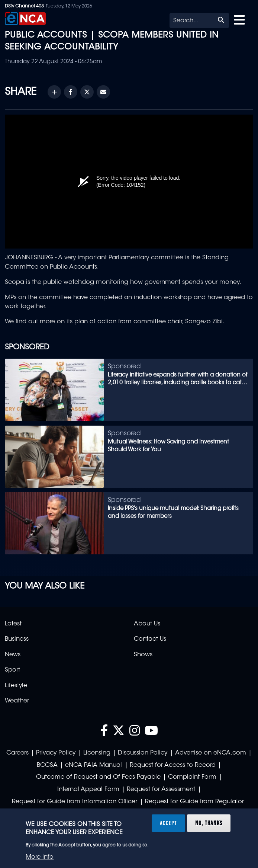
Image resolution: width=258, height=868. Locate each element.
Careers (17, 753)
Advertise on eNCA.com (211, 753)
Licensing (97, 753)
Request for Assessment (161, 789)
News (13, 655)
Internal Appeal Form (88, 789)
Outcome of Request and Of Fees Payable (98, 777)
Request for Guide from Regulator (194, 802)
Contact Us (150, 639)
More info (40, 857)
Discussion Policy (143, 753)
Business (17, 639)
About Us (147, 624)
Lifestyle (16, 686)
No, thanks (209, 823)
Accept (168, 823)
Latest (13, 624)
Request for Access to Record (173, 765)
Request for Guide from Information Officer (75, 802)
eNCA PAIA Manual (93, 765)
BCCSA (47, 765)
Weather (17, 701)
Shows (143, 655)
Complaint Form (192, 777)
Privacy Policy (56, 753)
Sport (12, 670)
